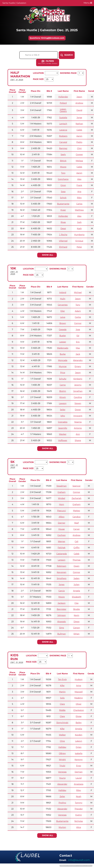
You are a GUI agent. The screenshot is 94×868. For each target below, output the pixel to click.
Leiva (63, 317)
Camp (63, 385)
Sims (62, 628)
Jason (79, 97)
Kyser (63, 210)
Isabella (79, 753)
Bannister (62, 609)
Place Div (36, 91)
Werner (62, 542)
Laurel (79, 778)
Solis (62, 698)
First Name (79, 91)
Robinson (62, 566)
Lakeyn (79, 741)
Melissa (79, 161)
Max (78, 348)
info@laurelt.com (79, 860)
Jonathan (78, 391)
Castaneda (62, 554)
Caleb (79, 130)
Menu (88, 3)
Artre (79, 686)
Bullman (62, 634)
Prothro (62, 803)
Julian (76, 585)
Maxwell (79, 692)
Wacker (63, 434)
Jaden (77, 578)
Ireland (63, 292)
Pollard (63, 103)
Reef (76, 523)
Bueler (63, 336)
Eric (78, 342)
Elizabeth (77, 597)
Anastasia (79, 784)
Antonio (78, 428)
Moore (63, 167)
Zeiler (62, 797)
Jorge (79, 118)
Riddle (62, 710)
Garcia (62, 591)
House (62, 529)
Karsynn (79, 760)
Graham (62, 492)
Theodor (79, 809)
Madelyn (79, 698)
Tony (78, 305)
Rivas (63, 222)
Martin (62, 692)
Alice (79, 827)
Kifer (62, 686)
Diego (76, 622)
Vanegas (62, 772)
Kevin (76, 615)
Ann (78, 434)
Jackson (62, 603)
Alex (79, 179)
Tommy (79, 803)
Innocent (78, 416)
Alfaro (62, 517)
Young (62, 778)
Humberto (79, 235)
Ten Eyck (62, 679)
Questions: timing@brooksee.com (47, 38)
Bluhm (63, 391)
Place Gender (22, 91)
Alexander (62, 784)
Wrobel (62, 498)
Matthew (79, 210)
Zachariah (76, 498)
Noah (79, 797)
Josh (79, 222)
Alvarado (62, 622)
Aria (79, 192)
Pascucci (62, 511)
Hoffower (63, 440)
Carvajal (63, 142)
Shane (78, 440)
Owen (76, 566)
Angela (77, 591)
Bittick (63, 161)
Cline (62, 741)
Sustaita (63, 118)
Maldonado (63, 348)
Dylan (79, 747)
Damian (79, 772)
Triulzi (62, 766)
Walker (62, 735)
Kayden (79, 735)
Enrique (79, 241)
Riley (79, 198)
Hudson (79, 679)
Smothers (62, 578)
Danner (62, 523)
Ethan (76, 634)
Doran (78, 410)
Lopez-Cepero (63, 110)
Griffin (77, 548)
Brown (63, 323)
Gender (90, 287)
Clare (62, 704)
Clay (77, 603)
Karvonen (62, 572)
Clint (79, 148)
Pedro (79, 142)
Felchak (62, 548)
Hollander (63, 97)
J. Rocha (63, 235)
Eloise (79, 716)
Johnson (62, 615)
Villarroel (63, 241)
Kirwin (63, 397)
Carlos (79, 204)
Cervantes (63, 305)
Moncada (63, 360)
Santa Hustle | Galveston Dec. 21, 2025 (47, 30)
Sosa (63, 192)
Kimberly (78, 379)
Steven (78, 403)
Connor (78, 323)
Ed (78, 336)
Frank (79, 185)
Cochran (62, 535)
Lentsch (63, 124)
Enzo (79, 766)
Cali (77, 542)
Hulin (63, 299)
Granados (63, 422)
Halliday (62, 747)
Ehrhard (63, 247)
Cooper (79, 155)
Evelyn (79, 815)
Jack (78, 354)
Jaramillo (63, 428)
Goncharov (63, 179)
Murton (62, 827)
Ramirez (63, 148)
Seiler (63, 410)
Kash (79, 229)
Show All (48, 255)
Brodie (77, 609)
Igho (63, 416)
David (79, 110)
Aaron (79, 136)
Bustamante (63, 204)
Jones (62, 585)
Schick (63, 198)
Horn (62, 504)
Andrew (79, 103)
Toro (63, 173)
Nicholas (79, 821)
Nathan (79, 124)
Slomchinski (62, 723)
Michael (78, 292)
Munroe (63, 366)
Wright (62, 760)
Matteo (77, 511)
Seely (63, 155)
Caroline (78, 397)
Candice (77, 517)
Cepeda (63, 330)
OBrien (62, 753)
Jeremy (78, 385)
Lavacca (63, 130)
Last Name (63, 91)
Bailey (79, 723)
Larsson (62, 560)
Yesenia (78, 422)
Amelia (79, 729)
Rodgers (63, 136)
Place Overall (12, 91)
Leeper (63, 342)
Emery (78, 366)
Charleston (79, 710)
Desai (63, 229)
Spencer (76, 486)
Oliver (79, 704)
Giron (63, 185)
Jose (78, 330)
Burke (63, 354)
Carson (76, 628)
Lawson (63, 403)
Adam (78, 311)
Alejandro (78, 360)
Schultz (63, 379)
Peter (79, 247)
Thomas (76, 560)
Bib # (49, 91)
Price (63, 373)
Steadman (62, 486)
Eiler (63, 311)
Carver (76, 529)
